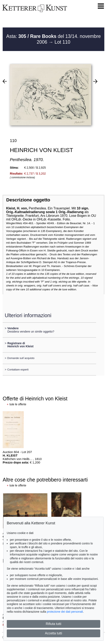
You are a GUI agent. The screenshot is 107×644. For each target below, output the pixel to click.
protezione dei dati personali (65, 612)
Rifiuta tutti (54, 624)
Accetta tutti (54, 633)
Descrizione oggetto (28, 200)
